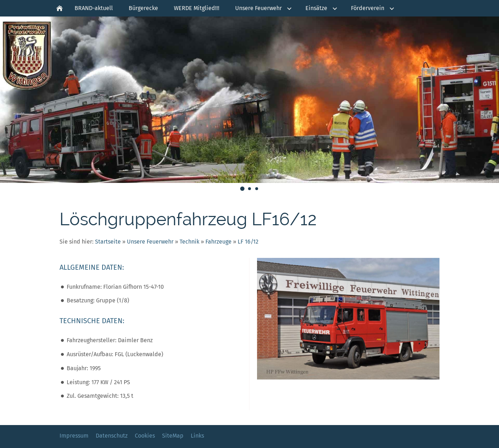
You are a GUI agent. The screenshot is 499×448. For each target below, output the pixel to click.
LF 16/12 (248, 242)
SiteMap (173, 436)
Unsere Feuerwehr (150, 242)
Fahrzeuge (218, 242)
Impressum (74, 436)
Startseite (108, 242)
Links (197, 436)
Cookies (145, 436)
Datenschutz (112, 436)
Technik (189, 242)
